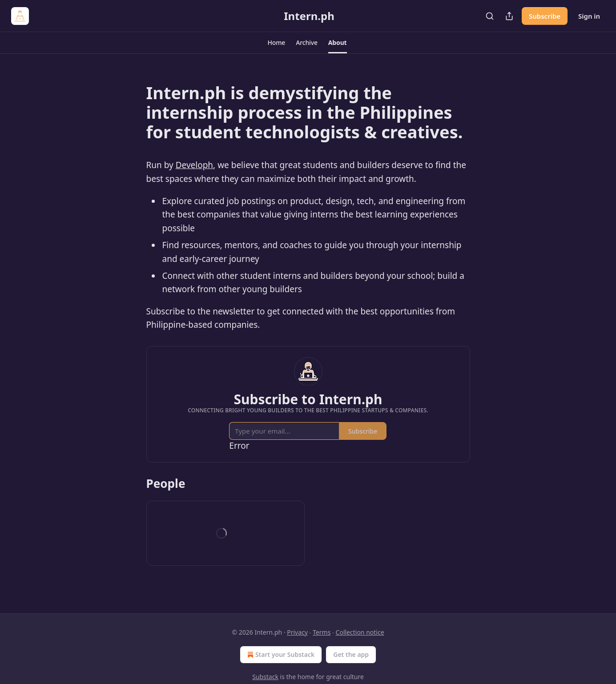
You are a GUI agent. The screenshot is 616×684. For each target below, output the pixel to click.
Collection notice (360, 632)
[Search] (490, 16)
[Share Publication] (509, 16)
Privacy (297, 632)
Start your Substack (280, 655)
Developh (194, 165)
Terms (322, 632)
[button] (276, 43)
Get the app (351, 654)
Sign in (589, 16)
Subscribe (545, 16)
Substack (265, 677)
